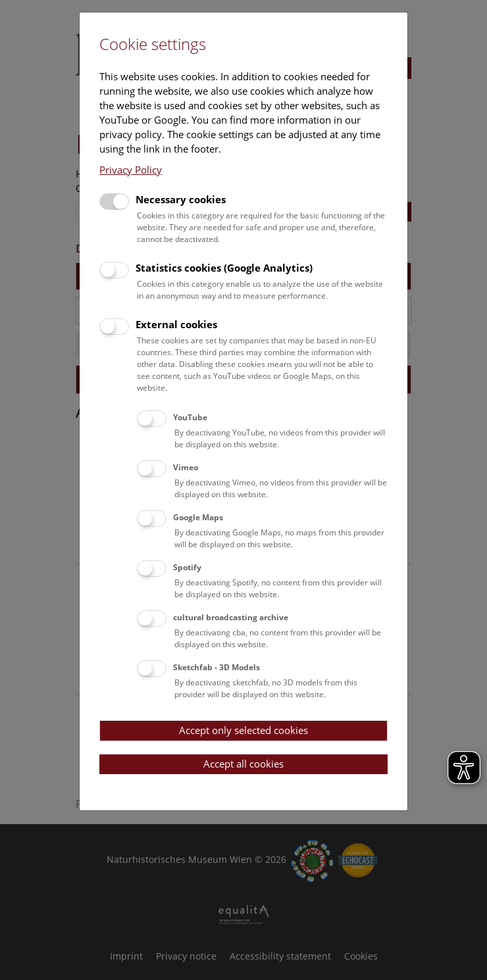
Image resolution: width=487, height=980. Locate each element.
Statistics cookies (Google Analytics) (224, 268)
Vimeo (186, 467)
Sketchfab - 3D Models (217, 667)
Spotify (187, 567)
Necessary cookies (181, 199)
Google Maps (198, 517)
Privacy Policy (131, 170)
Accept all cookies (244, 764)
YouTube (190, 417)
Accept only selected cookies (244, 730)
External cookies (176, 324)
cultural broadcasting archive (231, 617)
